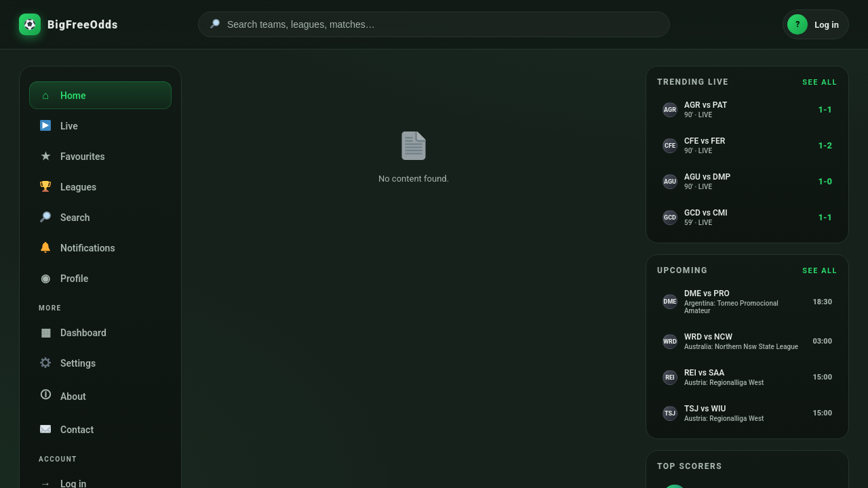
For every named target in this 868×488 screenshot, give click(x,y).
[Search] (443, 24)
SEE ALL (820, 82)
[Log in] (816, 24)
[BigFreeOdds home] (100, 24)
